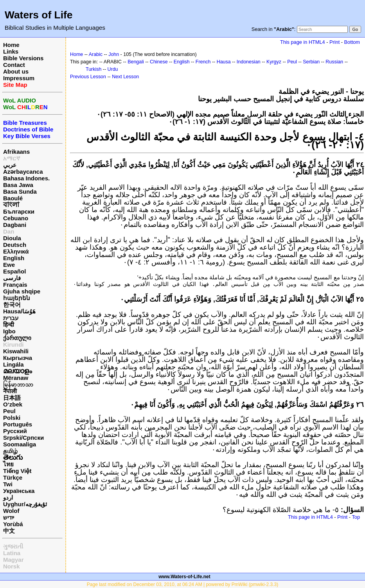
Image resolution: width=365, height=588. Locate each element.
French (203, 62)
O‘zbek (13, 404)
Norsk (12, 566)
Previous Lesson (88, 77)
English (14, 258)
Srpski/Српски (23, 438)
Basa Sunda (20, 192)
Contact (14, 65)
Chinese (159, 62)
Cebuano (16, 218)
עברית (11, 318)
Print (334, 42)
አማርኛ (12, 158)
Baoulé (13, 198)
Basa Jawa (18, 185)
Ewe (9, 265)
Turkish (93, 69)
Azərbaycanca (23, 172)
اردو (8, 497)
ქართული (17, 338)
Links (11, 51)
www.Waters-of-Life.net (184, 577)
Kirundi (13, 344)
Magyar (13, 560)
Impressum (19, 78)
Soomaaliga (20, 444)
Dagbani (15, 225)
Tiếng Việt (17, 471)
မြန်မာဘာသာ (18, 384)
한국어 (12, 305)
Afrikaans (16, 152)
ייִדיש (9, 517)
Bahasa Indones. (26, 178)
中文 (9, 531)
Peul (9, 411)
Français (15, 285)
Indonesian (249, 62)
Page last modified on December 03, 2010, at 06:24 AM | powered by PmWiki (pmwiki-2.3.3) (182, 584)
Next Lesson (125, 77)
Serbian (311, 62)
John (114, 54)
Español (14, 271)
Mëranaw (16, 378)
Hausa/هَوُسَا (19, 311)
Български (19, 211)
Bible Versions (23, 58)
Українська (19, 491)
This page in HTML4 (303, 42)
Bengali (136, 62)
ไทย (8, 464)
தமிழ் (10, 451)
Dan (9, 231)
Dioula (12, 238)
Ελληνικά (16, 251)
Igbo (9, 331)
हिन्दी (9, 325)
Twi (8, 484)
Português (18, 424)
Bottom (352, 42)
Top (356, 517)
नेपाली (10, 391)
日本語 (12, 398)
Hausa (224, 62)
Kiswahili (16, 351)
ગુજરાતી (13, 546)
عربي (10, 165)
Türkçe (13, 477)
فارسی (12, 278)
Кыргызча (18, 358)
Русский (15, 431)
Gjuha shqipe (22, 291)
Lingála (13, 364)
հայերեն (17, 298)
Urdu (113, 69)
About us (16, 71)
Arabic (96, 54)
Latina (12, 553)
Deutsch (15, 245)
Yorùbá (13, 524)
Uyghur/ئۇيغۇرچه (25, 504)
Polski (12, 418)
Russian (334, 62)
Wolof (11, 511)
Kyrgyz (274, 62)
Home (11, 45)
